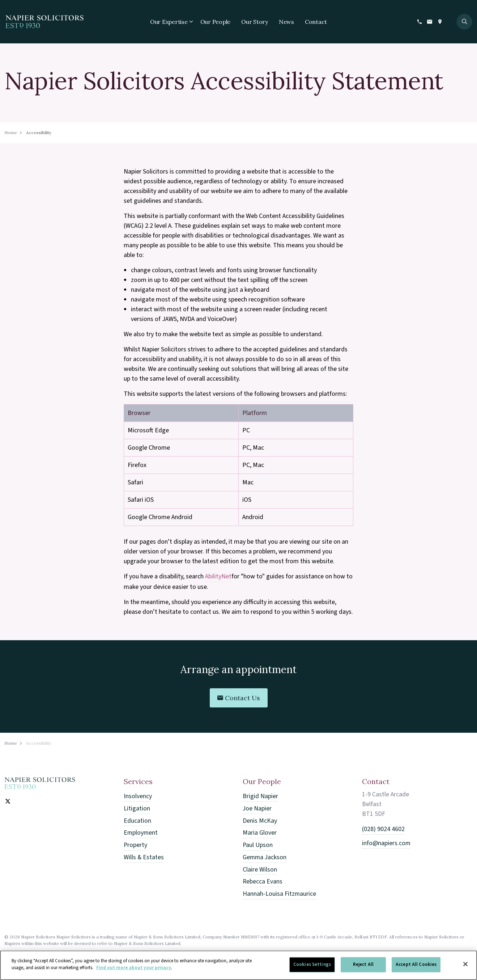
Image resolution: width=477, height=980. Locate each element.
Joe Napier (257, 808)
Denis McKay (260, 820)
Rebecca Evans (263, 880)
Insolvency (138, 796)
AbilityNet (218, 576)
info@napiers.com (386, 843)
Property (136, 844)
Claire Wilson (260, 868)
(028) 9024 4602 (383, 829)
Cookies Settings (312, 968)
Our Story (255, 22)
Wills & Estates (144, 856)
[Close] (465, 967)
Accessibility (55, 953)
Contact (316, 22)
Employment (141, 832)
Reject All (363, 968)
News (286, 22)
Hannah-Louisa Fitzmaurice (280, 892)
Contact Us (239, 698)
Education (137, 820)
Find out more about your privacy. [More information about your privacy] (134, 971)
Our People (216, 22)
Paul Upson (258, 844)
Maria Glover (260, 832)
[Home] (40, 783)
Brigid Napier (260, 796)
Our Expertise (169, 22)
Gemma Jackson (265, 856)
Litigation (137, 808)
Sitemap (84, 953)
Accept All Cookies (416, 968)
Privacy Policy (19, 953)
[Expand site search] (464, 22)
